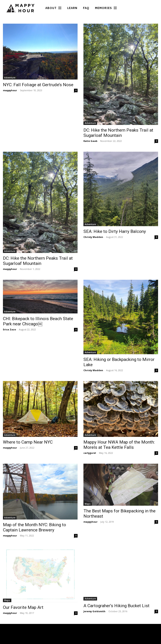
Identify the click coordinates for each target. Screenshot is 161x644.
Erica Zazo (9, 329)
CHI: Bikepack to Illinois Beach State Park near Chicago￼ (38, 321)
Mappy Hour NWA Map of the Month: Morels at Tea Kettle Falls (119, 445)
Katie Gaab (90, 141)
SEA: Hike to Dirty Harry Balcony (115, 231)
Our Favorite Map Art (23, 607)
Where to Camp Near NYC (28, 442)
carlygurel (90, 453)
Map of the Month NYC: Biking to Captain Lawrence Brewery (34, 527)
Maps (88, 504)
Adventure (10, 78)
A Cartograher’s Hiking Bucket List (116, 606)
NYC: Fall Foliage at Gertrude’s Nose (38, 85)
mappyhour (10, 90)
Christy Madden (93, 237)
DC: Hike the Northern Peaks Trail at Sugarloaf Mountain (118, 133)
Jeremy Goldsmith (94, 611)
